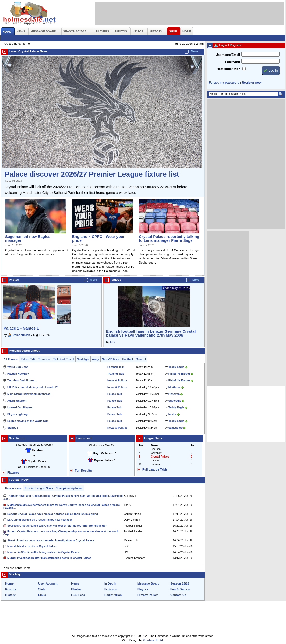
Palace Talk (28, 359)
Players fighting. (18, 414)
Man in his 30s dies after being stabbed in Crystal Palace (44, 552)
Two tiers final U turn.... (22, 381)
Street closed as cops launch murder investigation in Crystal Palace (51, 541)
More (194, 51)
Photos (76, 589)
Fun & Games (180, 589)
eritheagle (175, 401)
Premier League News (39, 488)
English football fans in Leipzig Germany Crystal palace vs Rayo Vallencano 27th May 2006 (151, 333)
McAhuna (175, 387)
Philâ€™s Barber (179, 374)
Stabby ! (13, 428)
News (75, 583)
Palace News (13, 489)
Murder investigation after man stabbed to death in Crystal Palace (49, 558)
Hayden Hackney (18, 374)
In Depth (110, 583)
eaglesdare (175, 428)
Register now (252, 83)
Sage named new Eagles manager (28, 238)
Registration (113, 595)
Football (128, 359)
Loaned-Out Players (20, 408)
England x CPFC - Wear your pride (98, 238)
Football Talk (116, 367)
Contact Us (178, 595)
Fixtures (13, 473)
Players (143, 589)
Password (233, 62)
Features (110, 589)
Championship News (69, 488)
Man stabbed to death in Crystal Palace (32, 546)
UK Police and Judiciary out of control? (32, 387)
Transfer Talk (116, 374)
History (10, 595)
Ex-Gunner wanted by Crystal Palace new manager (40, 520)
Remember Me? (228, 69)
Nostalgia (83, 359)
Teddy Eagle (176, 367)
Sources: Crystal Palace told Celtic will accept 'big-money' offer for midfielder (57, 526)
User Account (48, 583)
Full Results (83, 471)
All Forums (11, 360)
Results (11, 589)
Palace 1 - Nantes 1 (21, 328)
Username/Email (228, 55)
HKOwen (174, 394)
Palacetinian (21, 335)
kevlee (173, 414)
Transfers (44, 359)
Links (42, 595)
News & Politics (117, 381)
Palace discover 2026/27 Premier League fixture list (92, 174)
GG (112, 342)
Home (9, 583)
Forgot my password (224, 83)
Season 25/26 (180, 583)
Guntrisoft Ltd (153, 640)
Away (96, 359)
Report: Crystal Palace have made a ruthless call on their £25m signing (53, 514)
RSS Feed (78, 595)
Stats (42, 589)
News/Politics (111, 359)
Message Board (148, 583)
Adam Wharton (17, 401)
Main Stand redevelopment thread (29, 394)
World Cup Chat (17, 367)
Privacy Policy (147, 595)
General (141, 359)
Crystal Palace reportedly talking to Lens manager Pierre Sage (169, 238)
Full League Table (155, 469)
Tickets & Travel (64, 359)
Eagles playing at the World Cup (28, 421)
